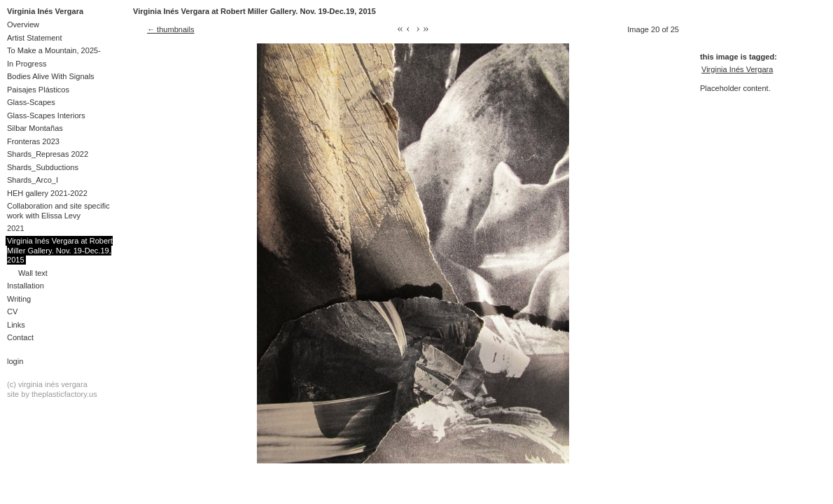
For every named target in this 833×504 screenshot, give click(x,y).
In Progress (27, 64)
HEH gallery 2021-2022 (47, 193)
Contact (20, 337)
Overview (23, 24)
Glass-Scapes (31, 102)
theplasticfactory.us (64, 394)
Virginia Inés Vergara (45, 11)
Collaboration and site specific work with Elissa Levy (58, 210)
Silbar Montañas (35, 128)
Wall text (33, 273)
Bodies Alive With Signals (51, 76)
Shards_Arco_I (33, 180)
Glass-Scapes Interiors (46, 115)
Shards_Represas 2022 (48, 154)
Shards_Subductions (43, 167)
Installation (26, 286)
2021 (16, 228)
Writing (19, 299)
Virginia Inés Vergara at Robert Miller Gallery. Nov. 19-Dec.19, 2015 (60, 250)
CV (12, 311)
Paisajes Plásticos (38, 90)
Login (15, 361)
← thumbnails (171, 29)
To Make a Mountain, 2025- (54, 50)
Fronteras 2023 (33, 141)
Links (16, 325)
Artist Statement (35, 38)
